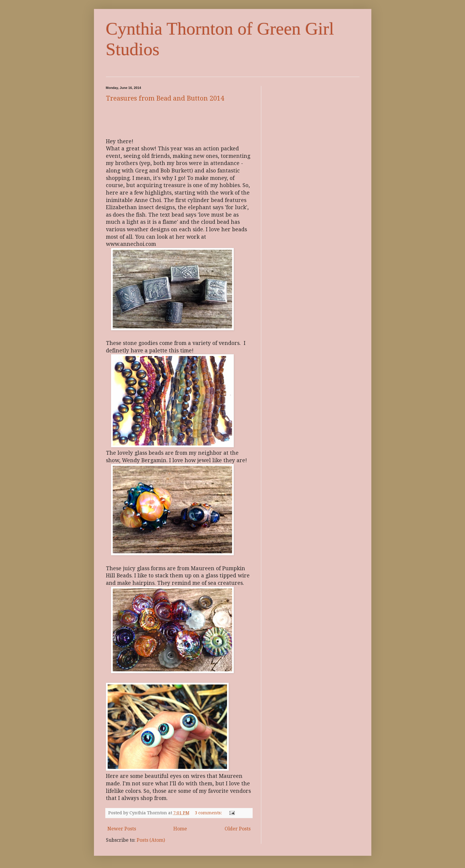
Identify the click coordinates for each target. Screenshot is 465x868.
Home (180, 829)
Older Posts (238, 829)
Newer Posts (122, 829)
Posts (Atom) (151, 840)
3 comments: (209, 813)
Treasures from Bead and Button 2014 (165, 98)
